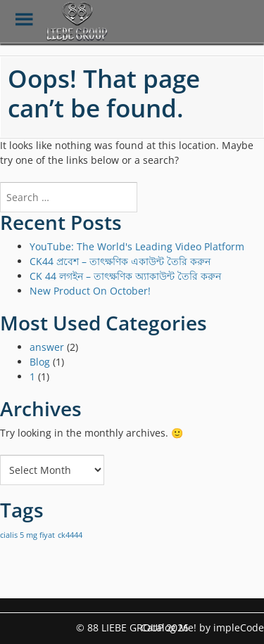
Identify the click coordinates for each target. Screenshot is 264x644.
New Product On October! (90, 291)
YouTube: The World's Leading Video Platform (137, 246)
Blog (40, 362)
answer (47, 347)
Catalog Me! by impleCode (202, 627)
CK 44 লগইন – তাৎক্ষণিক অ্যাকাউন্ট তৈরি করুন (125, 276)
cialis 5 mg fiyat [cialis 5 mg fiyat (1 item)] (27, 535)
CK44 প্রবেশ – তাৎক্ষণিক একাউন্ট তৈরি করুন (120, 261)
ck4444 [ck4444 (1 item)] (70, 535)
